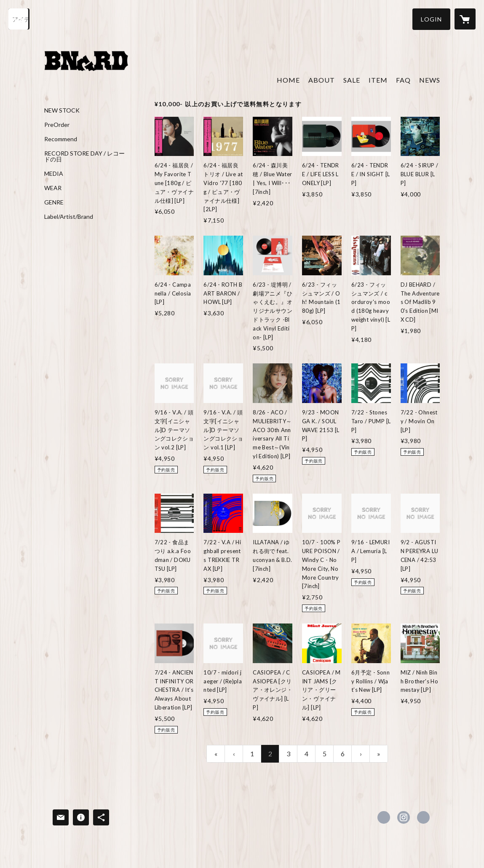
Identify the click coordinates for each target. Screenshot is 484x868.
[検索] (19, 19)
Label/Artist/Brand (69, 217)
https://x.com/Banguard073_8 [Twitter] (384, 817)
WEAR (53, 188)
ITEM (378, 80)
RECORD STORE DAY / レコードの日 (84, 156)
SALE (352, 80)
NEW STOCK (62, 110)
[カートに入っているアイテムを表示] (465, 19)
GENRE (54, 202)
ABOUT (322, 80)
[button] (431, 19)
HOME (288, 80)
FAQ (403, 80)
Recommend (61, 139)
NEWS (430, 80)
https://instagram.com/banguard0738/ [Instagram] (404, 817)
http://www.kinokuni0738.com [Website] (423, 817)
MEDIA (54, 174)
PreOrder (57, 125)
